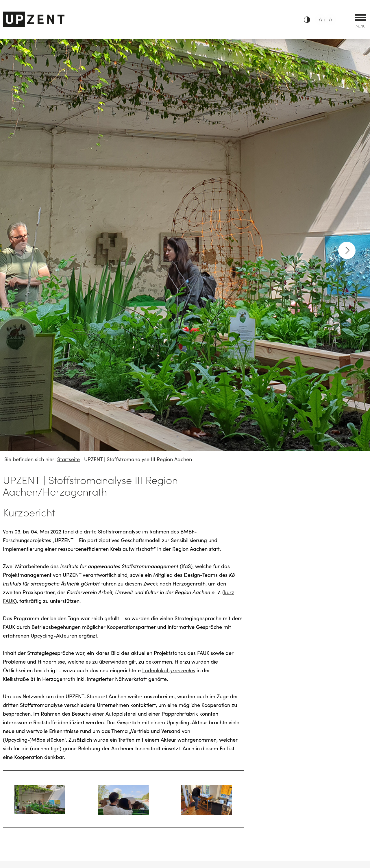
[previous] (23, 250)
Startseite (69, 459)
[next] (347, 250)
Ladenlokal (169, 670)
